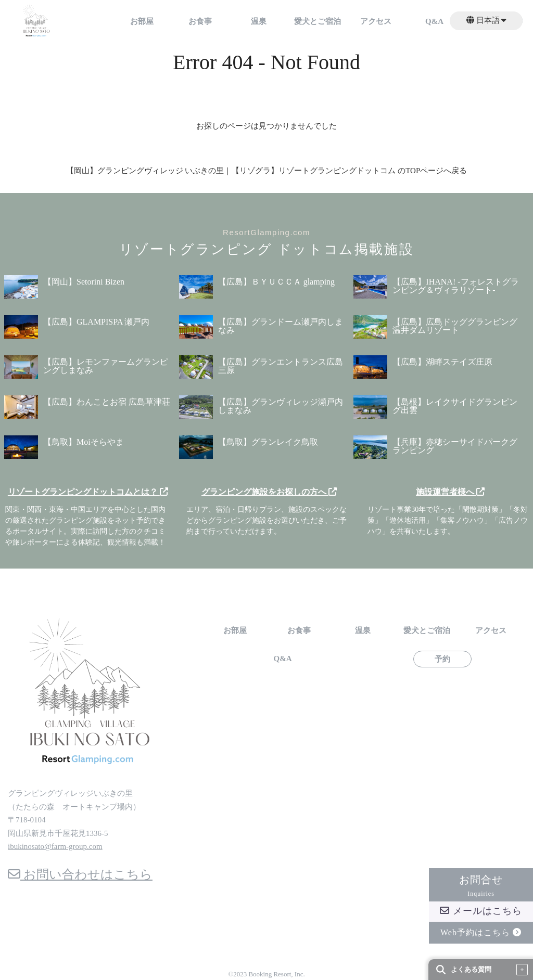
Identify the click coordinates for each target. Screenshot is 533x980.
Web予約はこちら (481, 932)
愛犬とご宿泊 (318, 22)
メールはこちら (481, 911)
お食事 (200, 22)
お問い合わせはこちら (80, 874)
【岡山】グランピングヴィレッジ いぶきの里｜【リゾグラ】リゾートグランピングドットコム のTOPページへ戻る (267, 171)
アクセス (376, 22)
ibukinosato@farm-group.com (55, 846)
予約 (442, 659)
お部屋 (142, 22)
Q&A (434, 22)
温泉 (259, 22)
